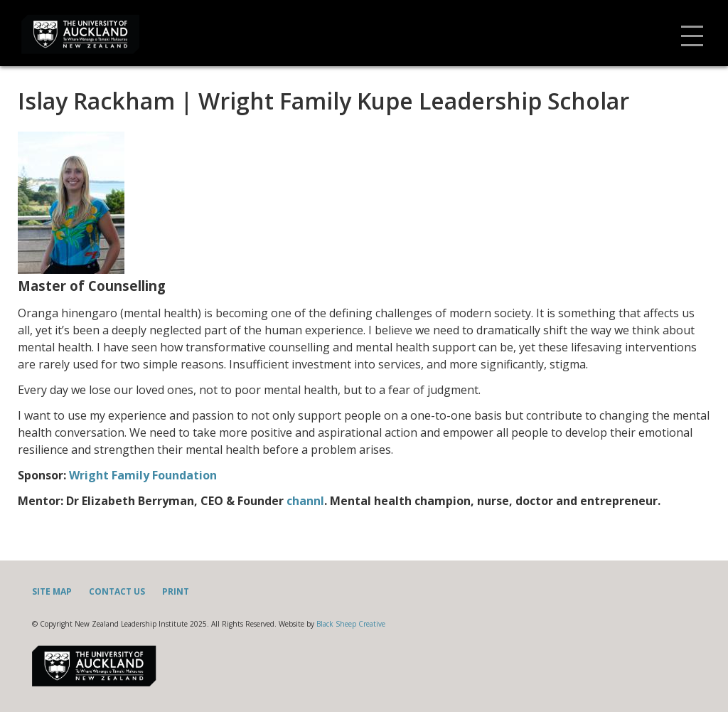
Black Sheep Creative (351, 624)
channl (305, 501)
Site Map (52, 591)
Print (176, 591)
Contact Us (117, 591)
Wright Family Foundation (143, 475)
